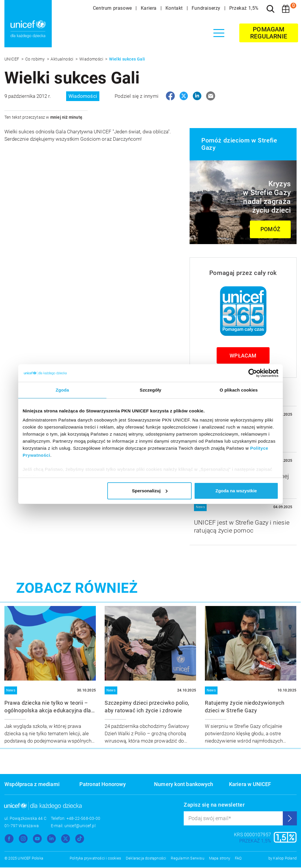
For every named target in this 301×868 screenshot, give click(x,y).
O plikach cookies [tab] (239, 390)
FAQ (238, 859)
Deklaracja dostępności (146, 859)
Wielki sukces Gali (127, 59)
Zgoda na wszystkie (236, 491)
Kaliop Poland (285, 859)
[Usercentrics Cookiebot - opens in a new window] (253, 373)
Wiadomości (92, 59)
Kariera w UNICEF (250, 785)
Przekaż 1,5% (244, 8)
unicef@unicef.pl (80, 826)
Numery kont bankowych (184, 785)
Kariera (149, 8)
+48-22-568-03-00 (83, 819)
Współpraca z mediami (32, 785)
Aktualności (62, 59)
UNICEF (12, 59)
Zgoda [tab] (62, 390)
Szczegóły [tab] (150, 390)
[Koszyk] (286, 9)
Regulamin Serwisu (187, 859)
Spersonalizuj (150, 491)
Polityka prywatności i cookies (95, 859)
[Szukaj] (270, 9)
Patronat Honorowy (103, 785)
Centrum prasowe (113, 8)
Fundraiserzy (207, 8)
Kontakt (175, 8)
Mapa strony (220, 859)
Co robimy (36, 59)
